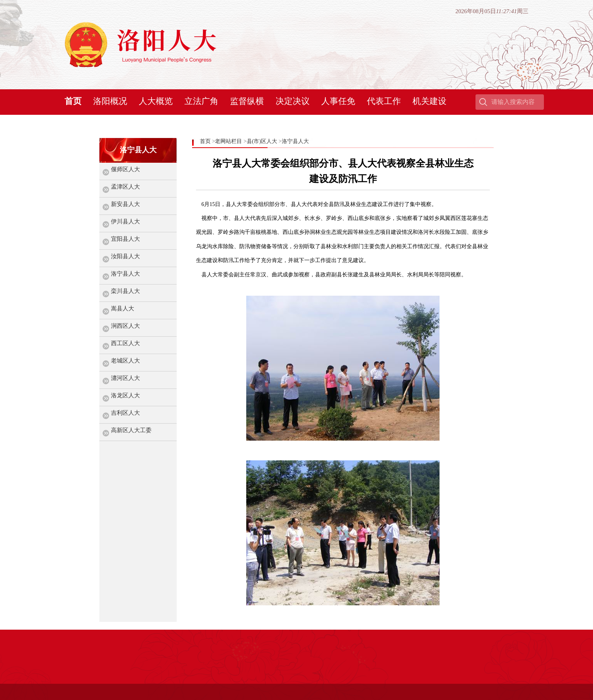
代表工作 (384, 101)
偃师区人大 (125, 169)
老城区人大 (125, 361)
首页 (73, 101)
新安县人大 (125, 204)
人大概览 (156, 101)
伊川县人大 (125, 221)
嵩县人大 (123, 308)
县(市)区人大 (262, 141)
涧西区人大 (125, 326)
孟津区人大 (125, 187)
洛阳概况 (110, 101)
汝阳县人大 (125, 256)
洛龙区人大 (125, 395)
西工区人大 (125, 343)
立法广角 (201, 101)
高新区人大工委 (131, 430)
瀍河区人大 (125, 378)
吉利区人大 (125, 413)
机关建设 (429, 101)
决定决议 (293, 101)
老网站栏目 (228, 141)
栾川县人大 (125, 291)
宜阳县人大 (125, 239)
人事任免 (338, 101)
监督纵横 (247, 101)
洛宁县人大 (125, 274)
